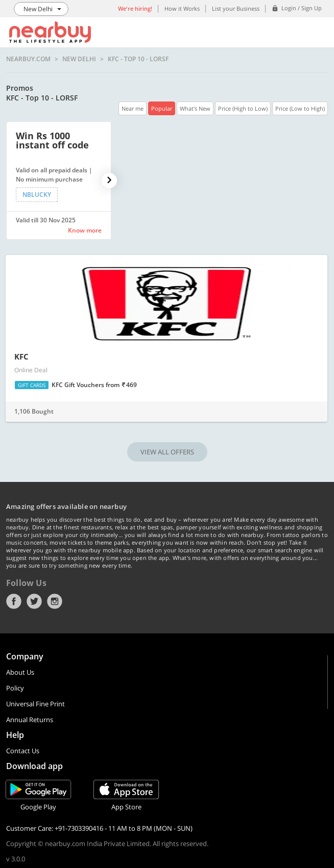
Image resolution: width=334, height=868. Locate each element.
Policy (15, 688)
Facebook (14, 601)
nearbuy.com (28, 59)
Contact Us (23, 751)
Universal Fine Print (35, 704)
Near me (133, 108)
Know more (85, 230)
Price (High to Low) (243, 108)
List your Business (236, 8)
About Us (20, 672)
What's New (195, 108)
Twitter (34, 601)
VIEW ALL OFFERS (167, 452)
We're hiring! (135, 8)
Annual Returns (30, 720)
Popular (162, 108)
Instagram (55, 601)
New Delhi (79, 59)
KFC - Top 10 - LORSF (138, 59)
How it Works (182, 8)
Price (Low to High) (300, 108)
